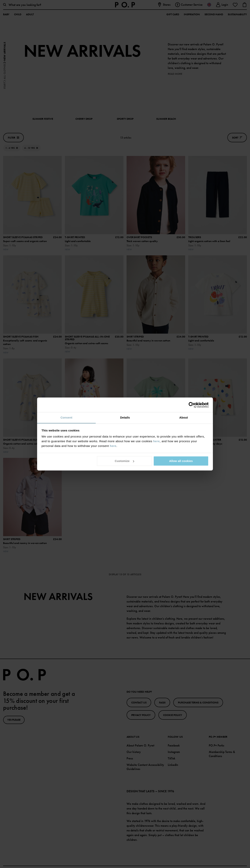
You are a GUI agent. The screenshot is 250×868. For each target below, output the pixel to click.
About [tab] (184, 417)
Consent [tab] (67, 417)
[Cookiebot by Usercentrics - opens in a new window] (192, 405)
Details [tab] (125, 417)
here (156, 441)
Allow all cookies (181, 461)
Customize (125, 461)
